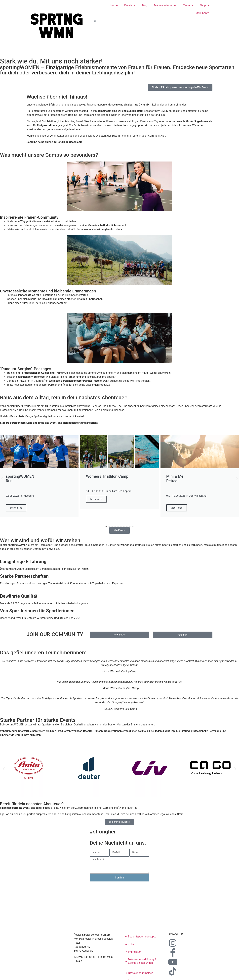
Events (130, 5)
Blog (145, 5)
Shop (204, 5)
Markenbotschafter (165, 5)
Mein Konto (202, 13)
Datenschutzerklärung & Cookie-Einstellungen (142, 961)
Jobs (131, 944)
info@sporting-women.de (96, 961)
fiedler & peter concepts (142, 937)
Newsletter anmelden (141, 973)
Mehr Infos (16, 508)
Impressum (135, 952)
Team (188, 5)
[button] (2, 479)
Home (114, 5)
